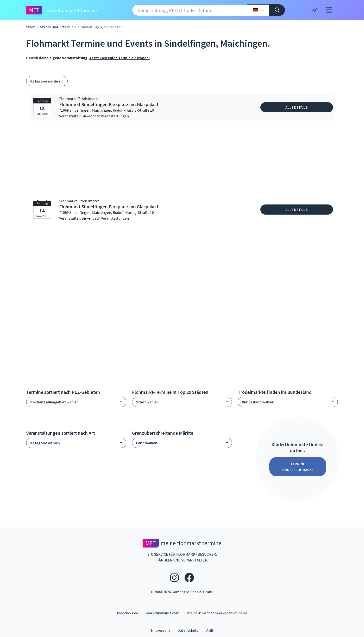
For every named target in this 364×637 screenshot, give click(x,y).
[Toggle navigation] (329, 10)
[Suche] (277, 10)
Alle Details (297, 107)
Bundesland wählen (258, 402)
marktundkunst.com (163, 613)
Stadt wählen (147, 402)
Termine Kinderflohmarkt (298, 467)
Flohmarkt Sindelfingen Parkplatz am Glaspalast (109, 104)
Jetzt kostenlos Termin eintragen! (119, 58)
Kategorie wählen (45, 81)
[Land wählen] (258, 10)
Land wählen (147, 443)
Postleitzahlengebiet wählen (54, 402)
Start (31, 27)
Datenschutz (190, 630)
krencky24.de (127, 613)
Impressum (162, 630)
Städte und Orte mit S (58, 27)
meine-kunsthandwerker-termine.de (217, 613)
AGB (212, 630)
